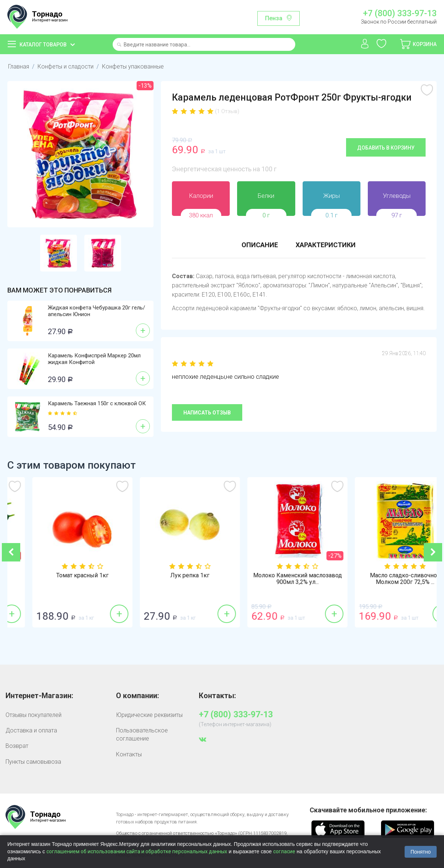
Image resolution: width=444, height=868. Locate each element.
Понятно (421, 852)
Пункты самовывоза (33, 762)
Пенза (274, 18)
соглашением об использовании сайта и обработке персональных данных (137, 851)
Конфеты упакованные (133, 66)
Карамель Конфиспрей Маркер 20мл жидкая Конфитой (94, 359)
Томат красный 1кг (169, 575)
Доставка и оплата (31, 730)
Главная (19, 66)
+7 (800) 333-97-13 (400, 14)
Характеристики (326, 245)
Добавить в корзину (386, 148)
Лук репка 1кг (276, 575)
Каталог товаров (43, 45)
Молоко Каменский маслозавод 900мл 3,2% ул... (384, 579)
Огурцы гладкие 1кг (61, 575)
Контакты (129, 754)
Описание (260, 245)
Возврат (17, 746)
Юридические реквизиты (149, 715)
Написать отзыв (207, 413)
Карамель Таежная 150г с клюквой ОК (97, 403)
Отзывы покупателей (34, 715)
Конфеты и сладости (66, 66)
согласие (284, 851)
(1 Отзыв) (227, 111)
